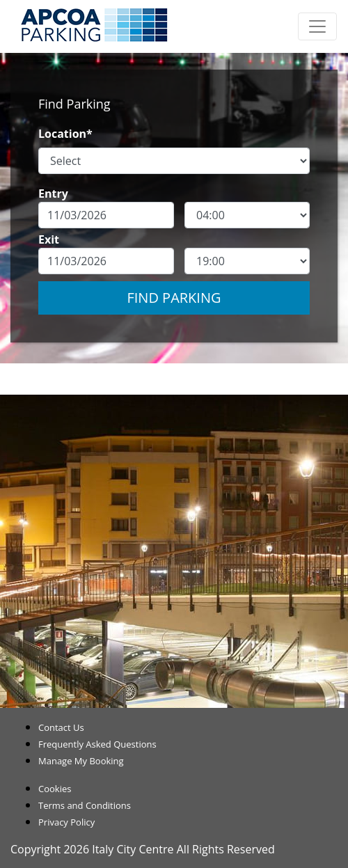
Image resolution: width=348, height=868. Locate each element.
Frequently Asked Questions (97, 744)
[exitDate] (106, 261)
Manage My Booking (81, 761)
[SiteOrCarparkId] (174, 161)
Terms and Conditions (85, 805)
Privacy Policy (66, 822)
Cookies (55, 789)
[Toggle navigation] (317, 26)
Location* (65, 134)
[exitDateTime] (247, 261)
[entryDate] (106, 215)
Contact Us (61, 727)
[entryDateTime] (247, 215)
